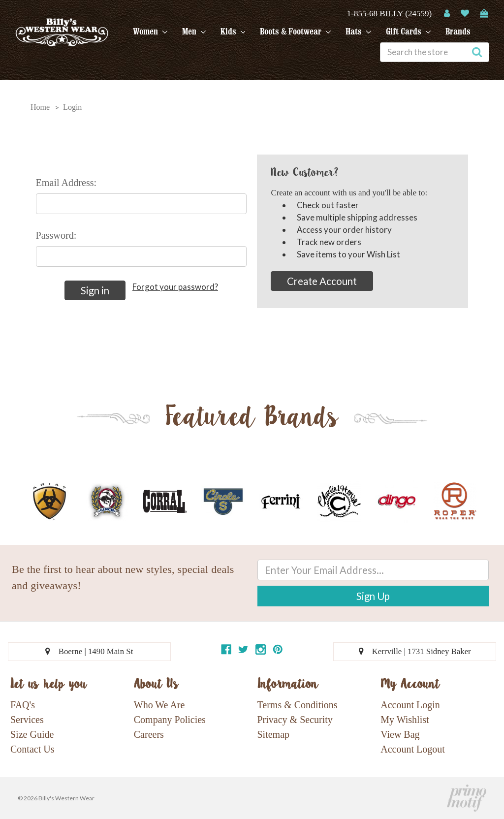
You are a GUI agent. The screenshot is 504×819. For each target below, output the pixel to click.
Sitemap (274, 734)
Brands (458, 31)
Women (150, 31)
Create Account (322, 281)
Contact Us (32, 749)
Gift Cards (408, 31)
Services (27, 720)
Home (40, 107)
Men (194, 31)
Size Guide (32, 734)
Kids (233, 31)
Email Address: (66, 183)
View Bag (400, 734)
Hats (358, 31)
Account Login (410, 705)
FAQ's (23, 705)
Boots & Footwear (295, 31)
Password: (56, 235)
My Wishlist (405, 720)
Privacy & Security (295, 720)
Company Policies (170, 720)
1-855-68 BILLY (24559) (389, 14)
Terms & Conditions (298, 705)
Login (72, 107)
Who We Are (159, 705)
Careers (149, 734)
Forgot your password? (175, 287)
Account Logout (413, 749)
